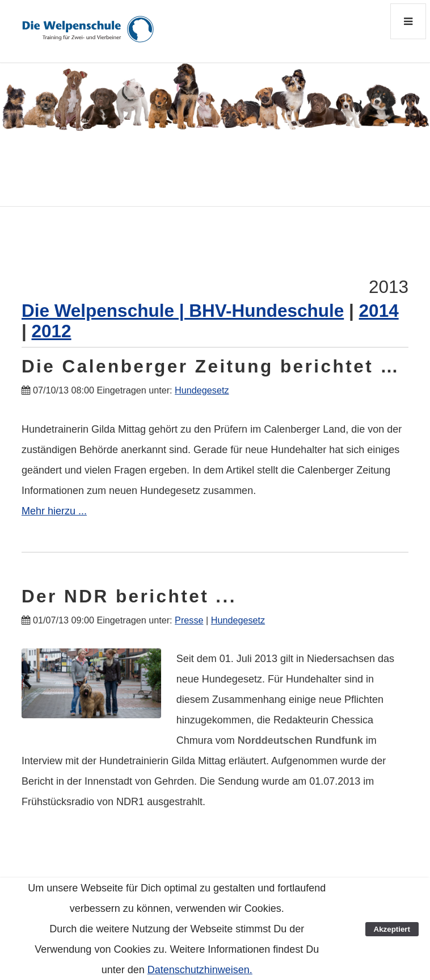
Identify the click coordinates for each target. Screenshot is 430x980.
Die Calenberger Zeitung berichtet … (211, 366)
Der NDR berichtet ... (129, 596)
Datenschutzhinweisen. (200, 970)
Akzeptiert (392, 929)
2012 (51, 331)
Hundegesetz (202, 390)
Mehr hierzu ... (54, 511)
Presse (189, 620)
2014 (379, 311)
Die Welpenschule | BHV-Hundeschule (183, 311)
